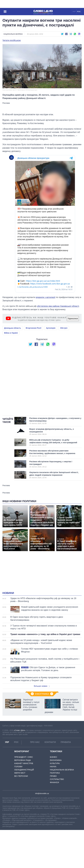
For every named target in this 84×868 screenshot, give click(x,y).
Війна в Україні (11, 333)
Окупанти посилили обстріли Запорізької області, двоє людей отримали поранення (54, 475)
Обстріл (64, 328)
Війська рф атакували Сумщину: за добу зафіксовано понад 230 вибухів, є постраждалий (53, 442)
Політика (55, 773)
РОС (79, 12)
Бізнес (54, 757)
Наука (53, 766)
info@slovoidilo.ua (42, 793)
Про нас (35, 742)
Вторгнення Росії (33, 328)
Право (53, 776)
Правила (66, 742)
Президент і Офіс (24, 757)
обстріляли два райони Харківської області (58, 306)
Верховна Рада (23, 760)
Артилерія (51, 328)
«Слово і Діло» (20, 730)
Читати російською (12, 40)
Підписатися (73, 319)
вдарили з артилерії (45, 297)
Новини (8, 593)
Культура (55, 763)
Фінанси (55, 782)
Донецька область (13, 328)
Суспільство (57, 779)
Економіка (56, 760)
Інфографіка (42, 694)
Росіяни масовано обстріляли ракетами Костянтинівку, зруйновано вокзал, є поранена (53, 453)
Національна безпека (13, 34)
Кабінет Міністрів (24, 763)
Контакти (50, 742)
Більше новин (42, 686)
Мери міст (20, 773)
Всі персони (21, 776)
